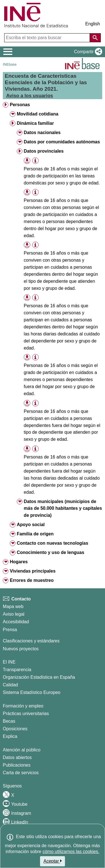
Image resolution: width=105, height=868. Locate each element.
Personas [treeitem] (20, 105)
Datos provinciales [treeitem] (44, 151)
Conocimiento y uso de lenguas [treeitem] (51, 552)
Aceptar (53, 861)
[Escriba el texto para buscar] (48, 38)
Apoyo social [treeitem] (31, 525)
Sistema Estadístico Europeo (32, 692)
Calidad (10, 685)
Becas (9, 721)
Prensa (10, 630)
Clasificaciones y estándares (31, 641)
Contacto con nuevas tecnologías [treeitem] (53, 543)
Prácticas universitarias (26, 714)
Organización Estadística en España (39, 677)
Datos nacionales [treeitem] (42, 133)
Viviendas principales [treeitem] (33, 571)
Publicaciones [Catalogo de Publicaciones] (17, 765)
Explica (10, 736)
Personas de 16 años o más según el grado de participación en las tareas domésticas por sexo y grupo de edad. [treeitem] (62, 176)
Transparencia (17, 670)
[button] (87, 52)
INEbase (10, 64)
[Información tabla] (35, 161)
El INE (9, 662)
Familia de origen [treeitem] (35, 534)
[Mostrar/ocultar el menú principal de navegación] (8, 52)
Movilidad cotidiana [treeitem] (38, 114)
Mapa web (13, 607)
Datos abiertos (17, 757)
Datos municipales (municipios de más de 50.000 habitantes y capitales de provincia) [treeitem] (63, 508)
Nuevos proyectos (21, 649)
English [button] (93, 24)
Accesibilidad (16, 622)
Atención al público (22, 750)
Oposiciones (15, 729)
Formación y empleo (23, 706)
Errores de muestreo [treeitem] (32, 580)
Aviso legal (14, 614)
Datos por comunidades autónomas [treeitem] (62, 142)
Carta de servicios (21, 773)
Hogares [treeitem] (19, 562)
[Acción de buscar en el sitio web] (95, 38)
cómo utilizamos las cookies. (71, 852)
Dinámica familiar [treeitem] (35, 123)
